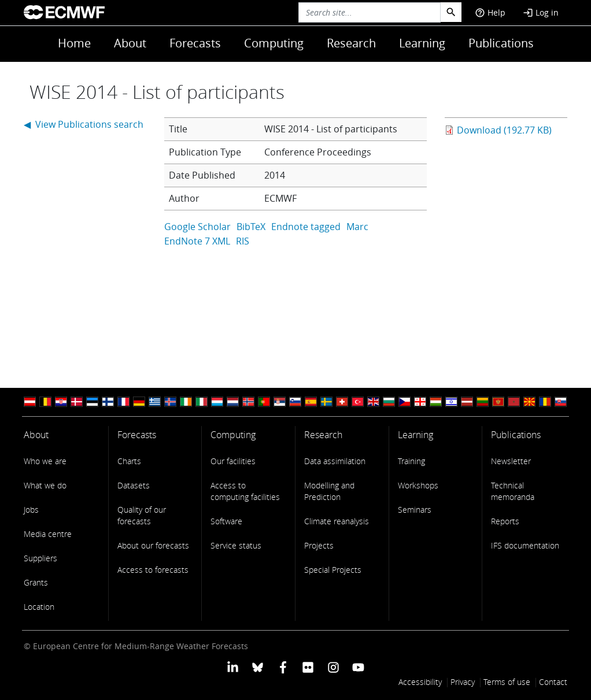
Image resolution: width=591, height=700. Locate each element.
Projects (319, 545)
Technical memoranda (513, 491)
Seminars (415, 510)
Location (39, 607)
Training (411, 461)
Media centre (48, 534)
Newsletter (511, 461)
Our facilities (233, 461)
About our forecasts (153, 545)
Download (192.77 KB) (504, 130)
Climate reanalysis (337, 521)
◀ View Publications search (84, 124)
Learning (422, 43)
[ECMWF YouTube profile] (358, 666)
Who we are (45, 461)
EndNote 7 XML (197, 241)
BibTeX (251, 227)
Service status (236, 545)
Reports (505, 521)
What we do (45, 485)
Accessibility (420, 682)
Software (226, 521)
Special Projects (333, 570)
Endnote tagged (306, 227)
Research (351, 43)
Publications (501, 43)
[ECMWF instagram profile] (333, 666)
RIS (243, 241)
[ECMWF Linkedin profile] (233, 666)
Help (490, 12)
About (130, 43)
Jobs (31, 510)
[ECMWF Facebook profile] (283, 666)
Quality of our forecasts (142, 515)
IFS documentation (525, 545)
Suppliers (40, 558)
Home (74, 43)
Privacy (463, 682)
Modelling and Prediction (329, 491)
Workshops (418, 485)
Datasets (134, 485)
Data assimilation (335, 461)
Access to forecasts (153, 570)
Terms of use (507, 682)
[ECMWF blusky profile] (258, 666)
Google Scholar (197, 227)
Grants (36, 582)
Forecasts (195, 43)
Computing (274, 43)
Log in (541, 12)
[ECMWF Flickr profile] (308, 666)
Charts (129, 461)
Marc (357, 227)
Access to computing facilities (245, 491)
